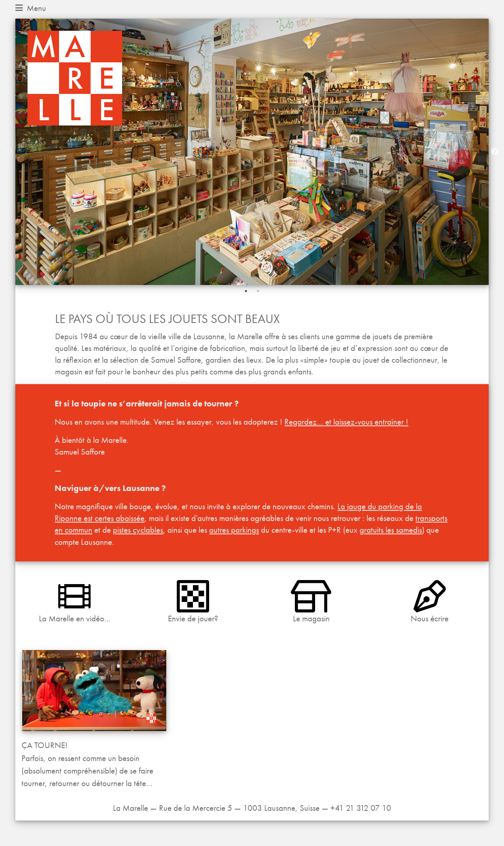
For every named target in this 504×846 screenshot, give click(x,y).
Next (495, 152)
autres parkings (234, 530)
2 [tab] (258, 291)
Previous (9, 152)
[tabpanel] (252, 152)
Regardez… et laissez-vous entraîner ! (346, 422)
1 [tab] (246, 291)
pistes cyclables (138, 530)
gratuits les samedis (391, 530)
